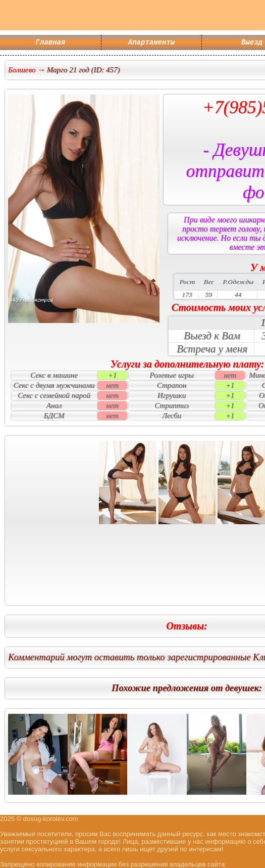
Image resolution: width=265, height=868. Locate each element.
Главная (51, 43)
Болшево (22, 70)
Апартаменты (151, 43)
